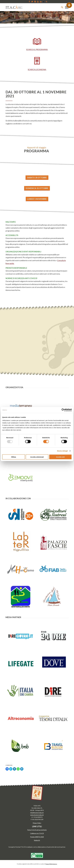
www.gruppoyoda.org (37, 815)
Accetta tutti (60, 457)
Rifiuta (14, 457)
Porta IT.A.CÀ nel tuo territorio (37, 830)
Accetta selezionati (37, 457)
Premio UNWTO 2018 (37, 837)
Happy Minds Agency (51, 864)
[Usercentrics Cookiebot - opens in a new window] (63, 410)
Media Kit (37, 840)
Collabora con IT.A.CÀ (37, 833)
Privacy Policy (37, 823)
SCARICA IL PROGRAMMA (37, 49)
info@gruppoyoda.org (37, 813)
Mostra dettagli (62, 451)
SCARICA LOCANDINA (37, 70)
